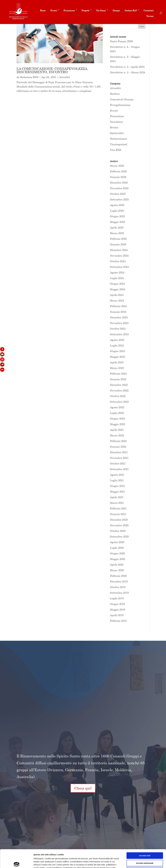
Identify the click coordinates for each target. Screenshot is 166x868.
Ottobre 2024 (118, 261)
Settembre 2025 (119, 199)
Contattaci (149, 10)
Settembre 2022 (119, 402)
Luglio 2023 (117, 345)
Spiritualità (117, 133)
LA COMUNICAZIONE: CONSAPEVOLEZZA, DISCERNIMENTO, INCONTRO (52, 70)
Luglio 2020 (117, 548)
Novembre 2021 (119, 458)
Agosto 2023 (117, 340)
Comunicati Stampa (122, 99)
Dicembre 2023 (119, 317)
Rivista (114, 127)
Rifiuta (145, 852)
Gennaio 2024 (118, 312)
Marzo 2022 (117, 435)
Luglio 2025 (117, 211)
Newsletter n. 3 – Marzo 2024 (128, 72)
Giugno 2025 (117, 216)
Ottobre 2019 (118, 587)
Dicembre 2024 (119, 250)
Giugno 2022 (117, 418)
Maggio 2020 (118, 559)
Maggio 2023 (118, 357)
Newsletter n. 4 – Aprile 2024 (127, 67)
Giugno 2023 (117, 351)
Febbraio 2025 (118, 239)
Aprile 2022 (117, 430)
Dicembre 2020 (119, 520)
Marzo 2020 (117, 570)
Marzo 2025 (117, 233)
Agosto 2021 (117, 475)
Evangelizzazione (120, 105)
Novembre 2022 (119, 390)
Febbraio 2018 (118, 621)
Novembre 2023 (119, 323)
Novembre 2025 (119, 188)
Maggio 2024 (118, 289)
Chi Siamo (101, 10)
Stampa (116, 10)
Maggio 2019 (118, 610)
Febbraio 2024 (118, 306)
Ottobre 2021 (118, 463)
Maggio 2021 (118, 492)
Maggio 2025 (118, 222)
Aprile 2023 (117, 362)
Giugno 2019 (117, 604)
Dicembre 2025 (119, 183)
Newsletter (116, 122)
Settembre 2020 (119, 536)
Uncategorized (118, 144)
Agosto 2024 (117, 272)
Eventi (54, 10)
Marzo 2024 (117, 301)
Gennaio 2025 (118, 244)
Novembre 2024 (119, 256)
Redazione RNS (29, 77)
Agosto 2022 (117, 407)
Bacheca (115, 94)
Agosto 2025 (117, 205)
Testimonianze (118, 139)
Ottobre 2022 (118, 396)
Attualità (64, 77)
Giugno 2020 (117, 553)
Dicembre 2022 (119, 385)
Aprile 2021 (117, 497)
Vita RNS (116, 150)
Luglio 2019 (117, 598)
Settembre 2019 (119, 593)
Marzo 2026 (117, 166)
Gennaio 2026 (118, 177)
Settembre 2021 (119, 469)
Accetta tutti (145, 837)
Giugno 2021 (117, 486)
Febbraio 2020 (118, 576)
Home (43, 10)
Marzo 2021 (117, 503)
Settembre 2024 (119, 267)
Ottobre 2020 (118, 531)
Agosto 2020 (117, 542)
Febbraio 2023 (118, 374)
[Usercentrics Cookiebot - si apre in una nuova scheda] (17, 863)
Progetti (85, 10)
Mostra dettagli (134, 863)
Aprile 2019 (117, 615)
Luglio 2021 (117, 480)
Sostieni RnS (131, 10)
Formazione (69, 10)
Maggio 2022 (118, 424)
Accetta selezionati (145, 844)
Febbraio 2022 (118, 441)
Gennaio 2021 (118, 514)
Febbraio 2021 (118, 508)
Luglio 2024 (117, 278)
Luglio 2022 (117, 413)
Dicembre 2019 (119, 581)
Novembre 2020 (119, 525)
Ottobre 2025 (118, 194)
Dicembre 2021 (119, 452)
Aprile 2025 (117, 227)
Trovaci (150, 16)
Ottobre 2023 (118, 329)
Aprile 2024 (117, 295)
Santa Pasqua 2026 (121, 41)
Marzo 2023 (117, 368)
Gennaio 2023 (118, 379)
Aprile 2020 (117, 565)
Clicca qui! (83, 788)
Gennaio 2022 (118, 447)
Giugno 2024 (117, 284)
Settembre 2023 (119, 334)
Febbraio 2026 (118, 171)
